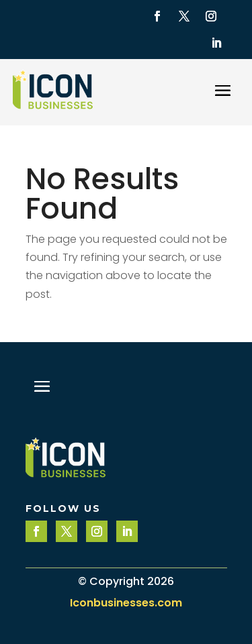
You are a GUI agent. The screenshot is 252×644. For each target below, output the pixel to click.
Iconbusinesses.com (126, 603)
